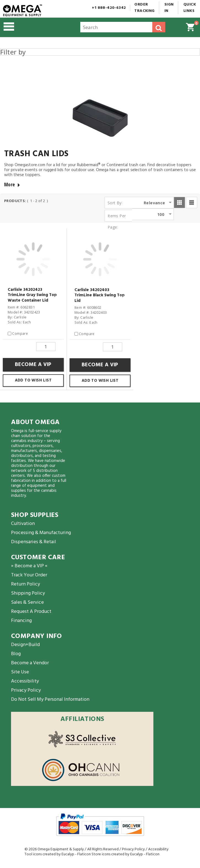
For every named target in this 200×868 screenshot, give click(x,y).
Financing (21, 621)
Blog (16, 654)
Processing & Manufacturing (41, 533)
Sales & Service (27, 602)
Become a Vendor (30, 663)
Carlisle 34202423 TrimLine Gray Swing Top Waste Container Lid (32, 296)
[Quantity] (46, 347)
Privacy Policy (26, 690)
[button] (32, 27)
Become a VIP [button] (33, 365)
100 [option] (161, 214)
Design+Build (25, 645)
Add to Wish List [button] (33, 381)
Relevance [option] (154, 203)
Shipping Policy (28, 593)
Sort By (115, 203)
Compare (20, 334)
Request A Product (31, 612)
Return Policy (26, 584)
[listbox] (158, 202)
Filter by (13, 52)
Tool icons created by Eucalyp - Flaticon (58, 854)
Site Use (20, 672)
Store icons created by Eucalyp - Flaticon (126, 854)
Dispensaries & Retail (34, 542)
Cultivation (23, 524)
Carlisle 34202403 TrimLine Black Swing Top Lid (100, 296)
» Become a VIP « (29, 566)
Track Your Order (29, 575)
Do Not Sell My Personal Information (50, 700)
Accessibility (25, 681)
